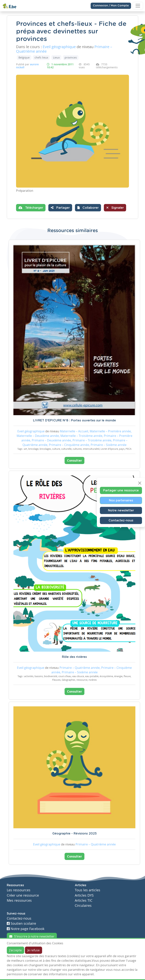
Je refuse (34, 950)
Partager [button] (60, 208)
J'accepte (15, 950)
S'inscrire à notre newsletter (32, 936)
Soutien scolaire (21, 923)
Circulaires (83, 906)
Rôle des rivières (74, 657)
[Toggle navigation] (138, 6)
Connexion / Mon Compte (111, 6)
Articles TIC (84, 900)
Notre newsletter (121, 510)
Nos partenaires (121, 500)
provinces (71, 57)
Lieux (56, 57)
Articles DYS (84, 895)
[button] (88, 208)
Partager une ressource (121, 490)
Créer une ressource (23, 895)
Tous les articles (88, 890)
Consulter (74, 460)
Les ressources (19, 890)
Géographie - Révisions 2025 (74, 834)
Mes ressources (19, 900)
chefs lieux (41, 57)
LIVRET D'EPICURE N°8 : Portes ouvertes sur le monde (74, 420)
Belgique (24, 57)
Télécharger (31, 208)
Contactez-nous (121, 520)
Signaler (115, 208)
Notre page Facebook (26, 929)
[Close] (140, 483)
